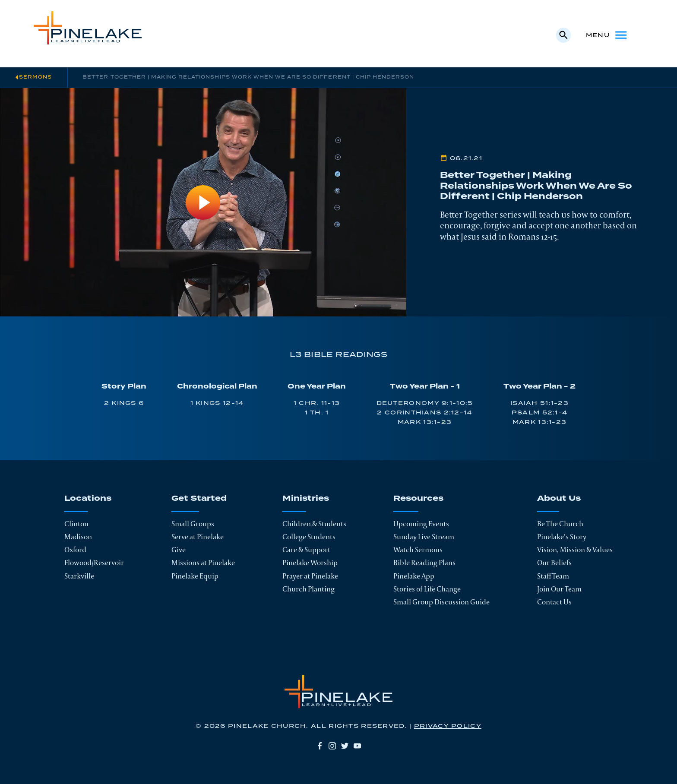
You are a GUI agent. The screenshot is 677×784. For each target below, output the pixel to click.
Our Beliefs (554, 563)
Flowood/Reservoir (94, 563)
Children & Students (314, 524)
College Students (309, 537)
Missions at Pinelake (203, 563)
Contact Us (554, 602)
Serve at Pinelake (198, 537)
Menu (607, 35)
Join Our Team (559, 589)
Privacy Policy (448, 726)
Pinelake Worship (310, 563)
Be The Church (560, 524)
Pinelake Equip (195, 576)
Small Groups (193, 524)
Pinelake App (414, 576)
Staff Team (553, 576)
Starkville (79, 576)
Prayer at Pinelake (310, 576)
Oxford (75, 550)
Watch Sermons (418, 550)
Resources (418, 499)
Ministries (306, 499)
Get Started (199, 499)
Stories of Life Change (427, 589)
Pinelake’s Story (562, 537)
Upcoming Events (421, 524)
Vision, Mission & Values (575, 550)
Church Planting (308, 589)
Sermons (35, 77)
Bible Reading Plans (424, 563)
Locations (88, 499)
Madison (78, 537)
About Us (559, 499)
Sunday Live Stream (424, 537)
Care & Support (306, 550)
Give (179, 550)
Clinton (76, 524)
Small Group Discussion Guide (441, 602)
